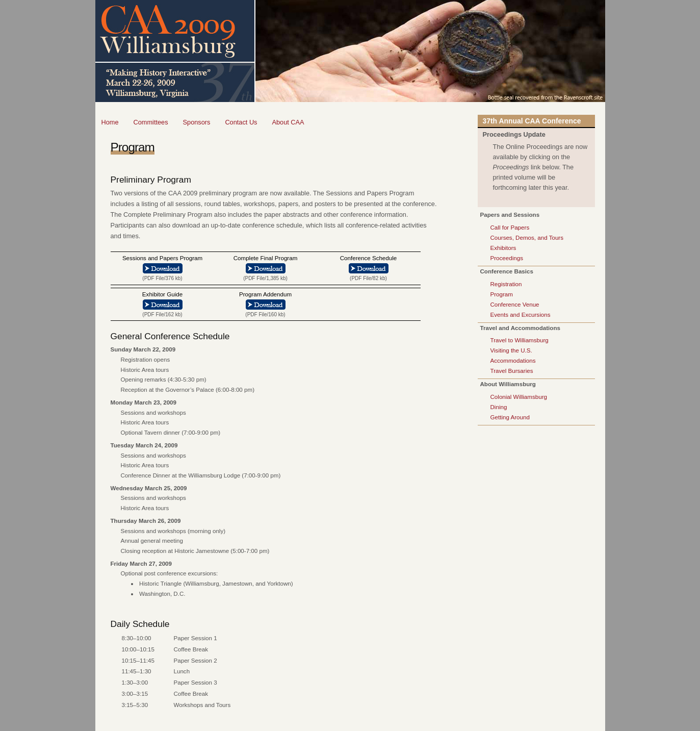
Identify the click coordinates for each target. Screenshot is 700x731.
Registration (506, 284)
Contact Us (241, 122)
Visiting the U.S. (511, 350)
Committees (151, 122)
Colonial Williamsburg (519, 397)
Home (110, 122)
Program (502, 294)
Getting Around (510, 417)
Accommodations (513, 360)
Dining (499, 407)
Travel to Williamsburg (520, 340)
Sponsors (197, 122)
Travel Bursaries (512, 371)
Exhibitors (503, 248)
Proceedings (507, 258)
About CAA (288, 122)
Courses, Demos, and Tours (527, 237)
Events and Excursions (521, 314)
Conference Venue (515, 304)
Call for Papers (510, 227)
